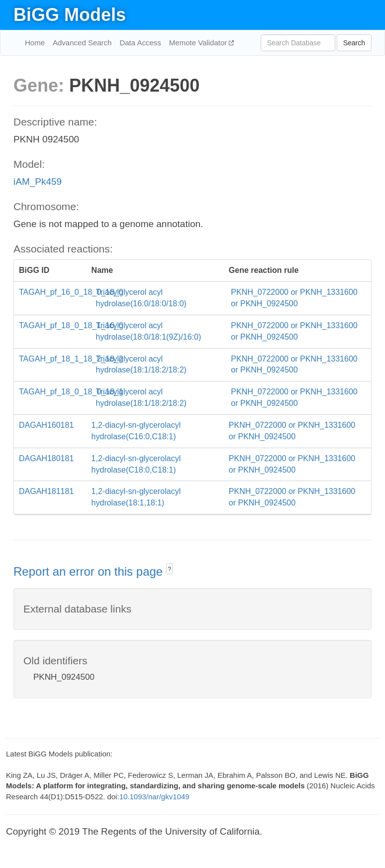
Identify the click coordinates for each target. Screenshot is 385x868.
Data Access (140, 43)
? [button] (169, 569)
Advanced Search (82, 43)
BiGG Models (70, 15)
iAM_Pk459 (38, 182)
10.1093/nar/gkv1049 (154, 797)
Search (354, 43)
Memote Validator (199, 43)
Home (35, 43)
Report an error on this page (90, 571)
